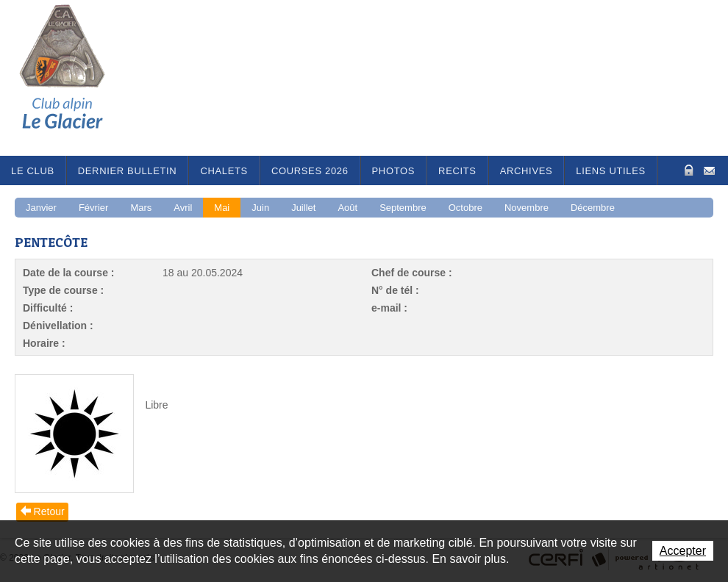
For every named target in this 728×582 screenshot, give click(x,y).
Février (93, 208)
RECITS (457, 171)
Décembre (593, 208)
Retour (49, 511)
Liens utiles (611, 171)
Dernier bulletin (128, 171)
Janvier (41, 208)
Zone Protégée (687, 170)
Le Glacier (74, 78)
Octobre (465, 208)
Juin (260, 208)
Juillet (303, 208)
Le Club (33, 171)
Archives (527, 171)
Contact (709, 169)
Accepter (683, 551)
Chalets (224, 171)
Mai (222, 208)
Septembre (403, 208)
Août (347, 208)
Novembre (527, 208)
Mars (141, 208)
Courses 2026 (310, 171)
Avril (183, 208)
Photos (394, 171)
